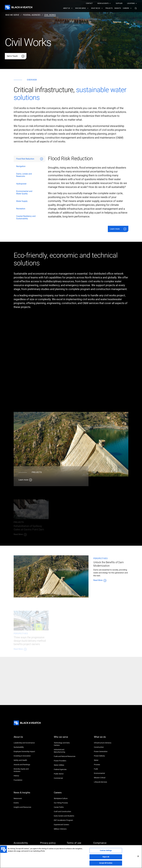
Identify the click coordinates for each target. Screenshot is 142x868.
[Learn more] (118, 229)
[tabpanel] (88, 194)
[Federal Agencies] (65, 769)
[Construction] (105, 747)
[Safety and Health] (25, 760)
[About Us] (25, 738)
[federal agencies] (32, 15)
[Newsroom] (25, 798)
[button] (136, 8)
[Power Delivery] (105, 756)
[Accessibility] (25, 843)
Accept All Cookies (106, 863)
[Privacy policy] (51, 843)
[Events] (25, 803)
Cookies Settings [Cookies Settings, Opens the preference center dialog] (106, 851)
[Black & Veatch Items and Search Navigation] (100, 8)
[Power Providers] (65, 761)
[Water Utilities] (65, 765)
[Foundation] (25, 780)
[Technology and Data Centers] (65, 744)
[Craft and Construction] (65, 811)
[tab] (30, 159)
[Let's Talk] (47, 694)
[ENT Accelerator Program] (65, 820)
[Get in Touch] (16, 56)
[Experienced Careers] (65, 825)
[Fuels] (105, 769)
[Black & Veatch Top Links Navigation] (112, 3)
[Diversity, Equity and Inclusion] (25, 770)
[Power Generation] (105, 751)
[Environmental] (105, 773)
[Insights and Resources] (25, 807)
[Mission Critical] (105, 778)
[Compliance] (104, 843)
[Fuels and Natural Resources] (65, 756)
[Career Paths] (65, 807)
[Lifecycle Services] (105, 782)
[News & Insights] (25, 794)
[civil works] (50, 15)
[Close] (138, 856)
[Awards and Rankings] (25, 765)
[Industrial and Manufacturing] (65, 751)
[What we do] (105, 738)
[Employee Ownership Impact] (25, 751)
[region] (71, 857)
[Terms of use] (78, 843)
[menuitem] (89, 3)
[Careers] (65, 794)
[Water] (105, 760)
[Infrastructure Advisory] (105, 743)
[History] (25, 776)
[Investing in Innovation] (25, 756)
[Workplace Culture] (65, 798)
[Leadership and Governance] (25, 743)
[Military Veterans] (65, 829)
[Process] (105, 765)
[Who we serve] (65, 738)
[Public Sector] (65, 774)
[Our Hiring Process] (65, 803)
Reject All (106, 857)
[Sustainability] (25, 747)
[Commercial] (65, 778)
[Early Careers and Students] (65, 816)
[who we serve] (12, 15)
